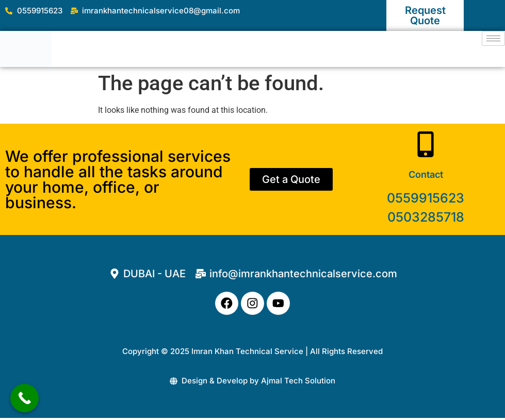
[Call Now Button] (25, 398)
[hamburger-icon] (493, 38)
